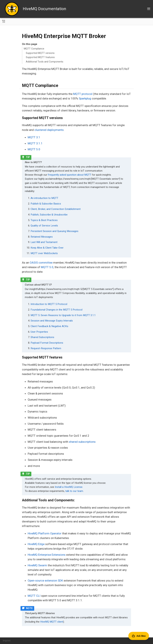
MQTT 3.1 (34, 137)
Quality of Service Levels (44, 226)
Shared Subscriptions (42, 337)
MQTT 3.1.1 (35, 143)
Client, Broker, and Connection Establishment (56, 209)
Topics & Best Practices (44, 220)
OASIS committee (41, 263)
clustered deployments (49, 130)
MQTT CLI (34, 596)
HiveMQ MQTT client (52, 622)
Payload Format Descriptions (47, 343)
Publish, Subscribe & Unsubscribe (49, 215)
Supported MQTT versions (40, 53)
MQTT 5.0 (34, 149)
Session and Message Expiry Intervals (52, 321)
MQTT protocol (83, 94)
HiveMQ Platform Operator (45, 533)
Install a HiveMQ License (69, 487)
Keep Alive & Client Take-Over (47, 248)
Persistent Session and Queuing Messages (54, 231)
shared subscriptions (82, 442)
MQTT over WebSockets (44, 253)
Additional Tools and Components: (45, 62)
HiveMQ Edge (36, 544)
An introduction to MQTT (44, 198)
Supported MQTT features (40, 57)
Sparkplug (85, 98)
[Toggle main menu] (149, 9)
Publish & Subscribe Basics (46, 204)
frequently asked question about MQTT (69, 175)
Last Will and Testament (44, 242)
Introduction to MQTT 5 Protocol (49, 304)
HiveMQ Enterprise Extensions (47, 555)
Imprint (7, 641)
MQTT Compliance (34, 49)
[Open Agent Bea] (139, 636)
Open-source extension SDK (45, 581)
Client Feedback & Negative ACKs (49, 326)
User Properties (39, 332)
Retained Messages (42, 237)
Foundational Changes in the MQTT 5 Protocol (56, 310)
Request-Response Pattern (46, 348)
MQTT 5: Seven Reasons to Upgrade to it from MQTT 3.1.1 (63, 315)
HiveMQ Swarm (37, 565)
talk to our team (74, 491)
